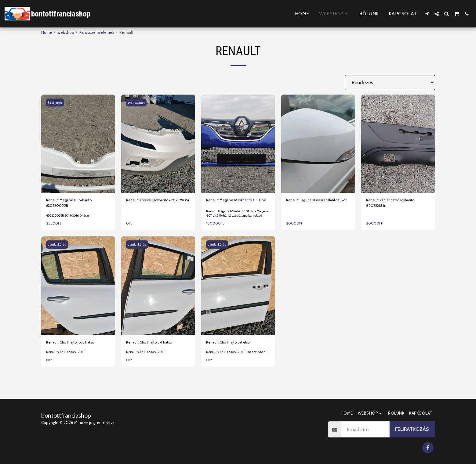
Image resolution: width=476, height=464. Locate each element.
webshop (66, 32)
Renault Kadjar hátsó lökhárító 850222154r (393, 203)
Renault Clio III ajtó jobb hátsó (73, 351)
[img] (78, 144)
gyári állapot (137, 103)
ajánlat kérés (58, 254)
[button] (427, 14)
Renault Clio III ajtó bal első (230, 351)
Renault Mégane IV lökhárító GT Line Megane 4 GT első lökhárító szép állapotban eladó (237, 221)
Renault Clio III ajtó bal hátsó (151, 351)
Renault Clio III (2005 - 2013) (67, 366)
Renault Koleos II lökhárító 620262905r (149, 203)
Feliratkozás (412, 429)
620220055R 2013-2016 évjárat (70, 220)
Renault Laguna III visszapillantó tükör (314, 203)
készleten (56, 103)
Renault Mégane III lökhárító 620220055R (71, 203)
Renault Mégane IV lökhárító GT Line (235, 203)
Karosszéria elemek (97, 32)
